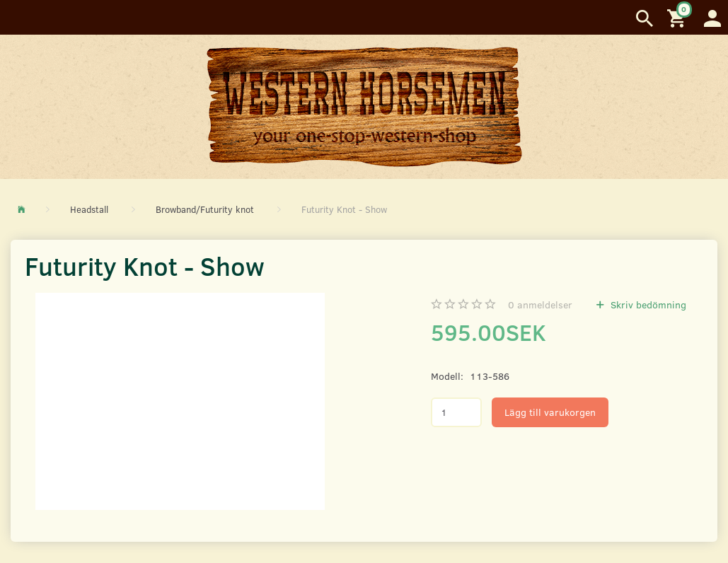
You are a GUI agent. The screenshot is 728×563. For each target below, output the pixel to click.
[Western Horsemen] (364, 106)
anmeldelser (540, 304)
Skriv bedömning (647, 304)
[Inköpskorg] (678, 17)
